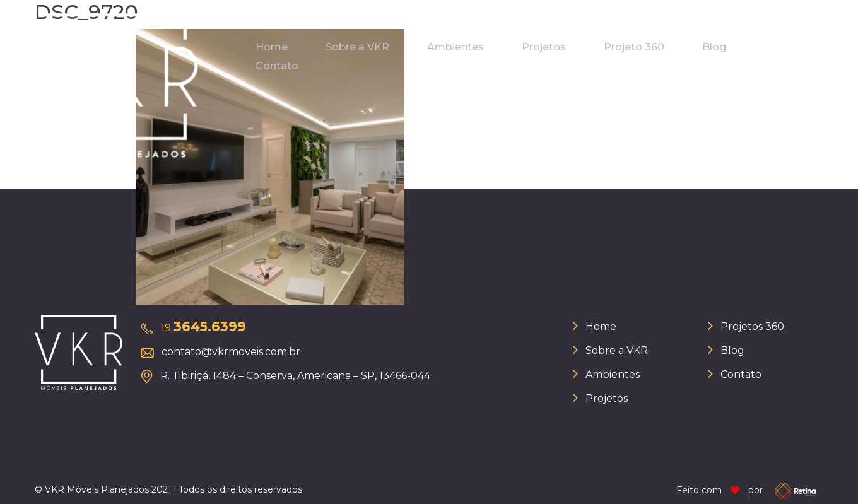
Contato (277, 66)
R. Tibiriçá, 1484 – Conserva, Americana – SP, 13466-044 (295, 376)
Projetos (544, 47)
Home (272, 47)
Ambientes (455, 47)
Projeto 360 (634, 47)
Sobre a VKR (357, 47)
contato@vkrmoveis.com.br (231, 352)
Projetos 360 (752, 326)
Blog (714, 47)
